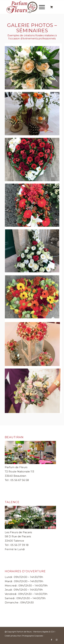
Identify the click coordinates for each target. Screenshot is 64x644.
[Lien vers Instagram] (57, 640)
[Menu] (40, 7)
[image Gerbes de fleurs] (33, 253)
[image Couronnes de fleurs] (33, 161)
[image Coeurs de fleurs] (33, 298)
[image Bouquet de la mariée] (33, 390)
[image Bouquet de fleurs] (33, 69)
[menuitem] (41, 7)
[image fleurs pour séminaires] (33, 115)
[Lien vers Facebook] (52, 640)
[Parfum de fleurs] (27, 7)
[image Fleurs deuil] (33, 207)
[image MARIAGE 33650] (33, 345)
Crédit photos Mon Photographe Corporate (24, 636)
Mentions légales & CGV (44, 632)
